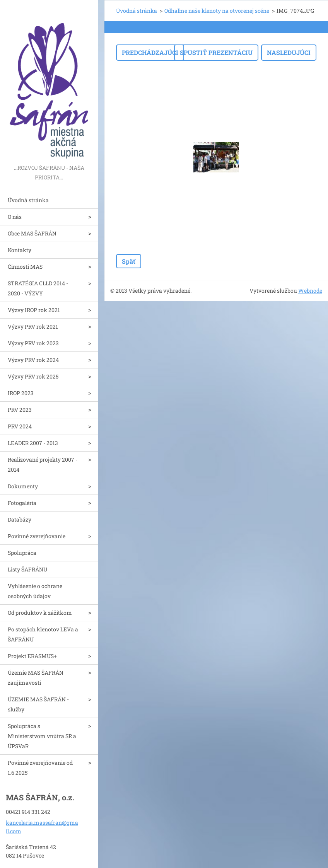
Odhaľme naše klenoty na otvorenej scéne (217, 11)
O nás (15, 217)
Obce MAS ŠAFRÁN (32, 233)
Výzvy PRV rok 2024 (33, 360)
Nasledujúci (289, 52)
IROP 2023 (21, 393)
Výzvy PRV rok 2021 (33, 327)
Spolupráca (22, 553)
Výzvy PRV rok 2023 (33, 343)
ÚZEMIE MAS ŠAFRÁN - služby (38, 704)
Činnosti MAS (25, 267)
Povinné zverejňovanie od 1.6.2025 (40, 768)
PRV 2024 (20, 426)
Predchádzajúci (150, 52)
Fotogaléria (22, 503)
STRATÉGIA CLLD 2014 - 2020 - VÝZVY (38, 288)
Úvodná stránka (28, 200)
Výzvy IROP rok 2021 (34, 310)
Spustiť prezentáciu (216, 52)
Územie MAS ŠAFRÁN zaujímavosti (36, 678)
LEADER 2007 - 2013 (33, 443)
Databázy (20, 519)
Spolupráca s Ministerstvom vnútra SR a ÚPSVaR (42, 736)
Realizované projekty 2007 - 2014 (43, 465)
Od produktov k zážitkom (40, 613)
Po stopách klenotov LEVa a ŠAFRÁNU (43, 634)
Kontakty (20, 250)
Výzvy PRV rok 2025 (33, 376)
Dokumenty (23, 486)
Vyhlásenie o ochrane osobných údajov (35, 591)
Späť (129, 261)
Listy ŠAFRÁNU (27, 569)
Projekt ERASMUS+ (32, 656)
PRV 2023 (20, 410)
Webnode (310, 291)
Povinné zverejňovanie (37, 536)
